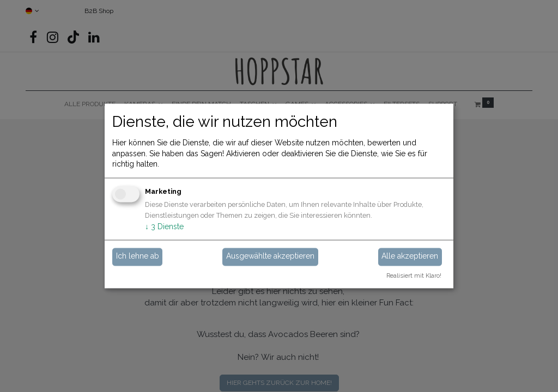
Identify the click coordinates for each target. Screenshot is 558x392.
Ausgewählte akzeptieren (270, 256)
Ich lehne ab (138, 256)
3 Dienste (164, 226)
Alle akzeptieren (410, 256)
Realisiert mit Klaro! (414, 276)
